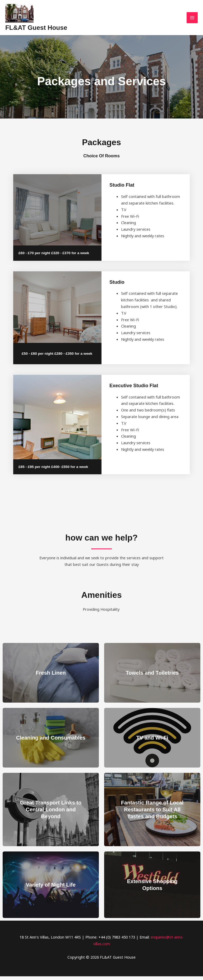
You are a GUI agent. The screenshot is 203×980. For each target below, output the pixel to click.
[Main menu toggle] (192, 20)
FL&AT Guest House (47, 30)
